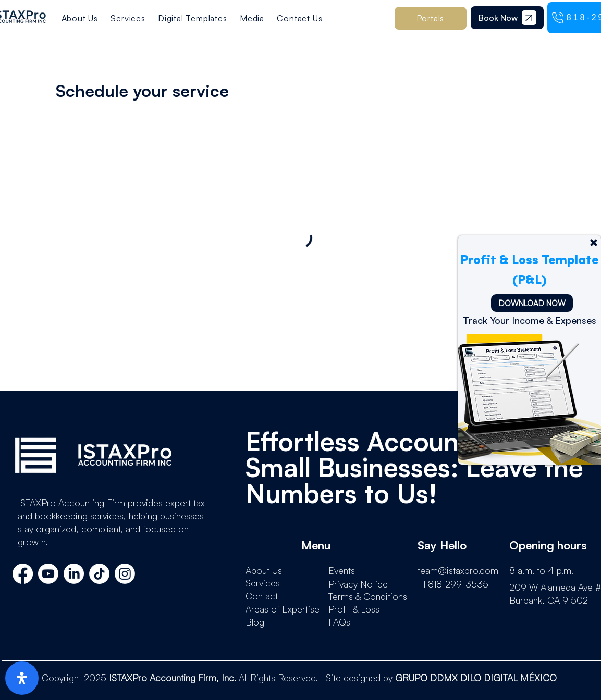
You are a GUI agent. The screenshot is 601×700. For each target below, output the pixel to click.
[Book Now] (498, 18)
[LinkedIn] (74, 574)
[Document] (529, 18)
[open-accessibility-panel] (22, 678)
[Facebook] (23, 574)
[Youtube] (48, 574)
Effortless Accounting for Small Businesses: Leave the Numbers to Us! (414, 467)
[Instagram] (125, 574)
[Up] (594, 243)
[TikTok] (99, 574)
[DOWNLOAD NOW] (532, 303)
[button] (193, 18)
